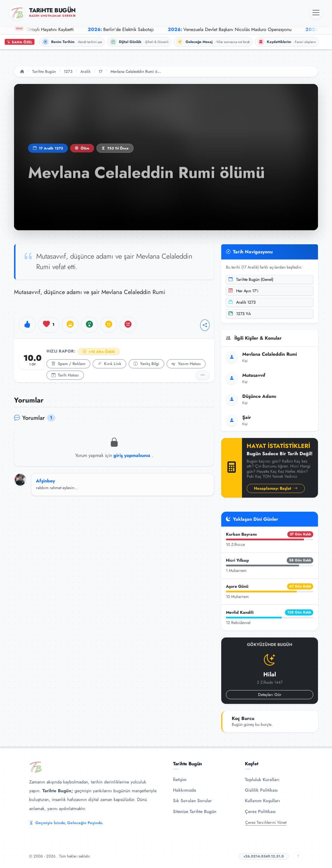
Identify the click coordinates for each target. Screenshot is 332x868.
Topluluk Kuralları (262, 780)
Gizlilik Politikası (261, 790)
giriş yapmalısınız (133, 455)
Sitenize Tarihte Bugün (195, 812)
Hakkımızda (185, 790)
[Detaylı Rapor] (203, 375)
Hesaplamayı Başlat (276, 488)
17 (101, 71)
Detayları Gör (270, 695)
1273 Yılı (240, 314)
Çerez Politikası (260, 812)
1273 (68, 71)
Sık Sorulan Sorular (192, 801)
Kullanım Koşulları (262, 801)
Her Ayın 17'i (243, 291)
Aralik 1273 (242, 302)
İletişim (180, 780)
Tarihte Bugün (44, 71)
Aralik (85, 71)
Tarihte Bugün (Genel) (251, 279)
